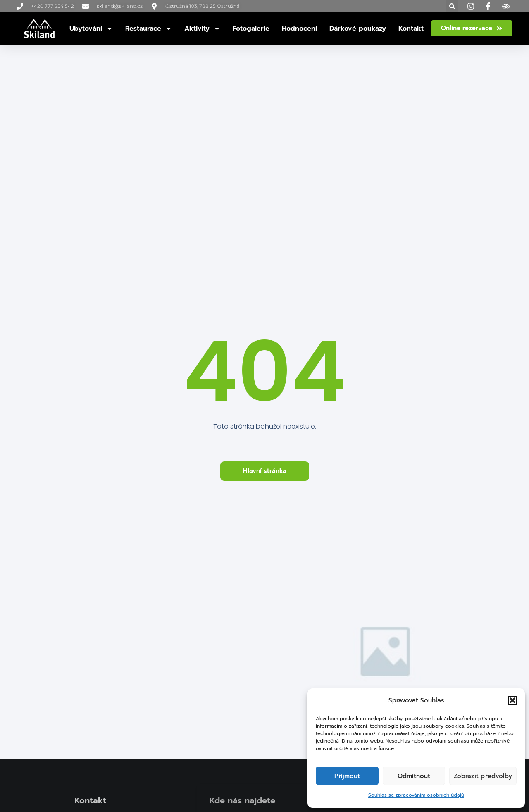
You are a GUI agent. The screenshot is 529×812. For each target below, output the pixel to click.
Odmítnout (414, 776)
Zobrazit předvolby (483, 776)
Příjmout (347, 776)
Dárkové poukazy (358, 29)
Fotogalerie (251, 29)
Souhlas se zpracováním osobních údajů (416, 795)
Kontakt (411, 29)
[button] (512, 700)
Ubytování (91, 29)
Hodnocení (299, 29)
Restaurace (149, 29)
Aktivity (202, 29)
